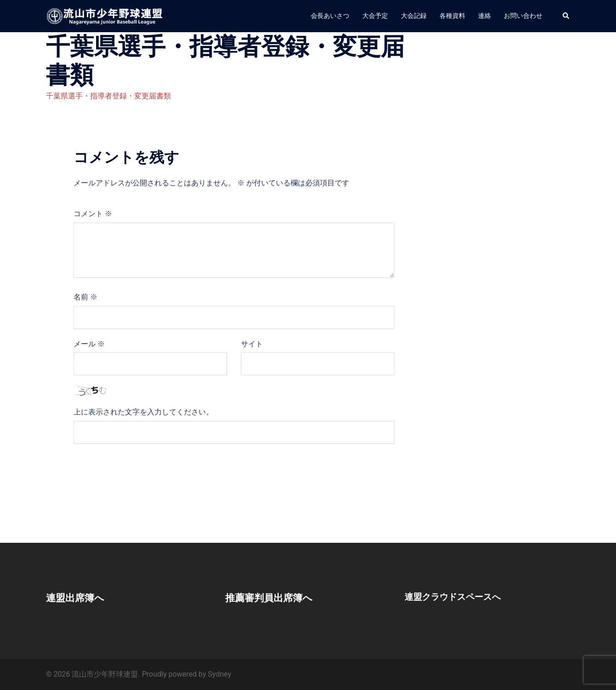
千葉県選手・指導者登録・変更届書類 (108, 96)
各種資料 (452, 16)
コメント (93, 214)
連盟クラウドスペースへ (455, 597)
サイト (252, 344)
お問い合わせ (523, 16)
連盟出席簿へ (79, 598)
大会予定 (375, 16)
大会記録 (414, 16)
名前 (86, 297)
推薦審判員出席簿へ (275, 598)
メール (89, 344)
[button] (566, 16)
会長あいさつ (330, 16)
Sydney (220, 674)
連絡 (485, 16)
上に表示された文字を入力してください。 (143, 412)
